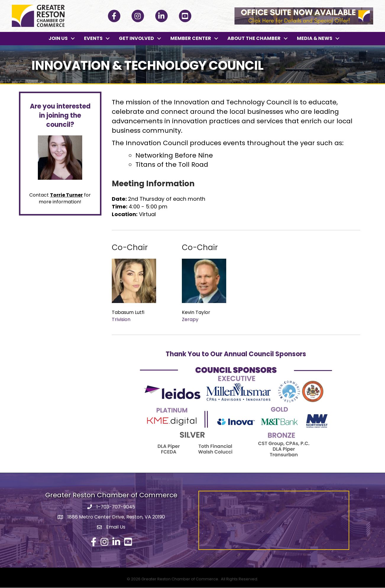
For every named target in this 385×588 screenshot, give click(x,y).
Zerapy (190, 319)
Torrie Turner (66, 195)
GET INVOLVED (136, 39)
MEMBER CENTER (191, 39)
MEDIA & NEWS (315, 39)
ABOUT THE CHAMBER (254, 39)
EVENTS (93, 39)
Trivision (121, 319)
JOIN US (58, 39)
